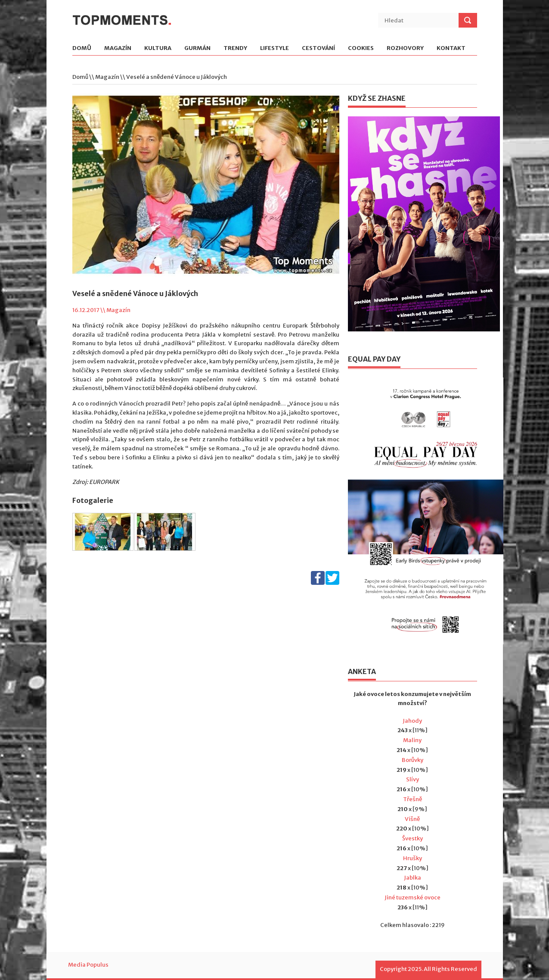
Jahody (412, 721)
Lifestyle (274, 48)
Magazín (118, 48)
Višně (412, 819)
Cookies (361, 48)
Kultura (158, 48)
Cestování (318, 48)
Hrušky (413, 858)
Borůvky (413, 760)
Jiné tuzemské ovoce (413, 897)
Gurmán (197, 48)
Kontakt (451, 48)
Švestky (413, 838)
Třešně (413, 799)
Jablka (413, 878)
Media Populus (88, 965)
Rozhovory (405, 48)
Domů (82, 48)
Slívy (413, 779)
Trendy (235, 48)
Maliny (412, 740)
